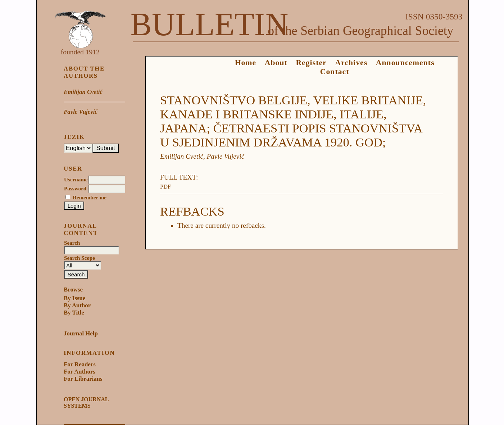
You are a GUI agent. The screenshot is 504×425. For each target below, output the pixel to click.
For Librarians (83, 379)
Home (246, 63)
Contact (335, 72)
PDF (165, 187)
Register (311, 63)
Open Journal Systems (86, 403)
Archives (351, 63)
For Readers (80, 364)
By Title (74, 313)
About (276, 63)
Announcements (405, 63)
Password (75, 189)
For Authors (80, 372)
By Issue (74, 298)
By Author (77, 305)
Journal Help (81, 333)
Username (76, 180)
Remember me (90, 198)
